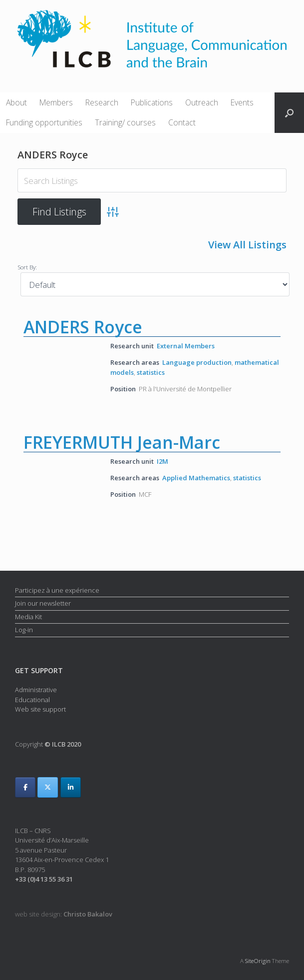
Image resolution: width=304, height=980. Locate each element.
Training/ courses (125, 122)
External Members (186, 346)
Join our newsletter (43, 603)
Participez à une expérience (57, 590)
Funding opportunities (44, 122)
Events (242, 102)
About (16, 102)
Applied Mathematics (196, 478)
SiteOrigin (258, 961)
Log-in (24, 630)
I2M (162, 461)
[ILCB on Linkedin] (71, 787)
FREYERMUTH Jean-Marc (122, 442)
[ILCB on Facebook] (25, 787)
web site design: (64, 914)
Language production (197, 362)
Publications (152, 102)
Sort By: (27, 267)
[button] (289, 113)
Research (102, 102)
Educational (32, 700)
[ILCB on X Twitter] (48, 787)
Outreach (202, 102)
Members (56, 102)
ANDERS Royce (83, 327)
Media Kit (28, 617)
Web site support (40, 709)
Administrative (36, 690)
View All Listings (247, 245)
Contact (182, 122)
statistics (151, 372)
